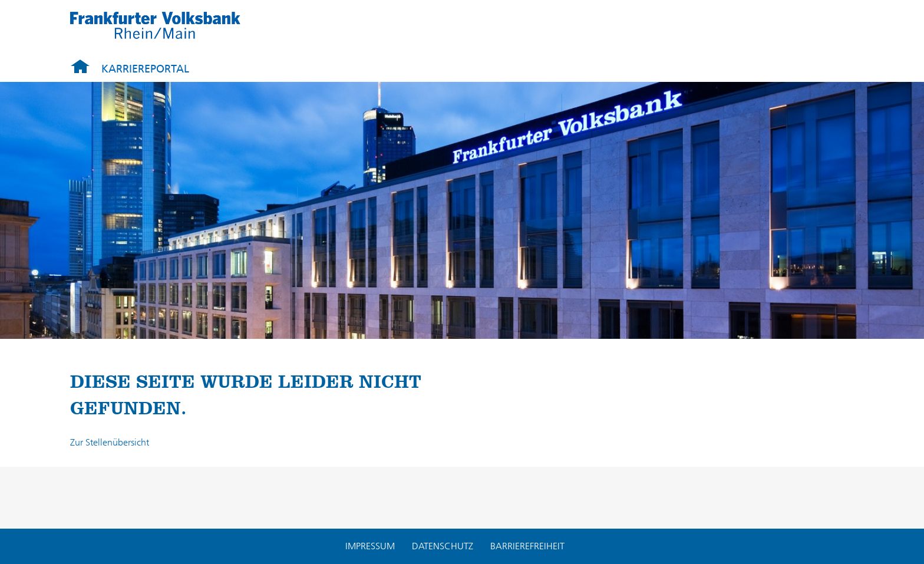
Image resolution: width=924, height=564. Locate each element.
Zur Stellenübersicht (110, 442)
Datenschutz (443, 546)
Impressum (370, 546)
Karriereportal (145, 69)
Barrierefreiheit (527, 546)
